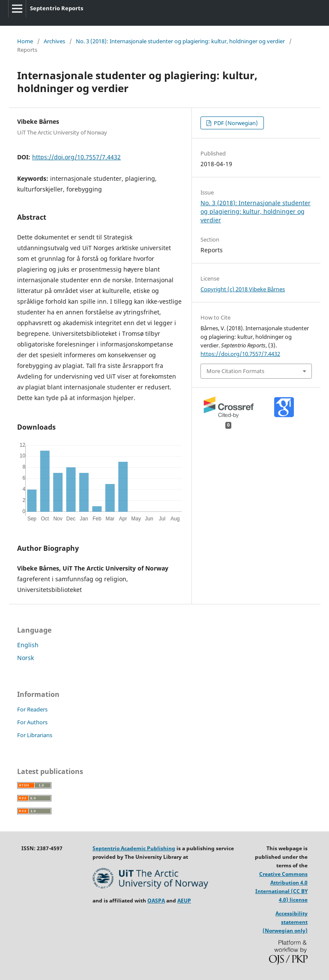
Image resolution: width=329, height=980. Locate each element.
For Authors (32, 722)
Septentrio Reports (57, 8)
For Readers (32, 709)
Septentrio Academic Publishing (134, 848)
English (28, 645)
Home (25, 41)
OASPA (156, 901)
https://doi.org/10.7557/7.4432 (76, 157)
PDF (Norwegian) (235, 123)
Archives (54, 41)
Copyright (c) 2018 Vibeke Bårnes (243, 289)
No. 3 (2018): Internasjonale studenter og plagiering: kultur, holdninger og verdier (180, 41)
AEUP (184, 901)
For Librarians (35, 735)
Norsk (25, 658)
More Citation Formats (235, 371)
